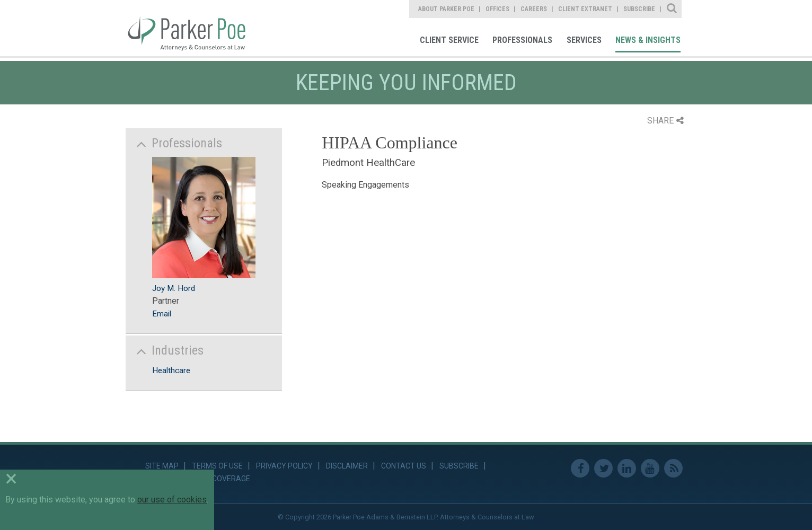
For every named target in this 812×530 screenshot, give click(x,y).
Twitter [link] (603, 468)
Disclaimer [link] (347, 466)
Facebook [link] (580, 468)
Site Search (672, 9)
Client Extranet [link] (585, 9)
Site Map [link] (162, 466)
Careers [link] (534, 9)
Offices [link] (497, 9)
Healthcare (171, 370)
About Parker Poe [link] (446, 9)
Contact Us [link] (404, 466)
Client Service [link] (449, 40)
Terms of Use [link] (217, 466)
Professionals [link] (522, 40)
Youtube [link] (650, 468)
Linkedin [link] (627, 468)
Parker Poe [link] (193, 28)
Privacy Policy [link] (284, 466)
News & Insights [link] (648, 40)
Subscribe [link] (639, 9)
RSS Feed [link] (673, 468)
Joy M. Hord (174, 288)
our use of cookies (172, 500)
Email (162, 314)
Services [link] (584, 40)
